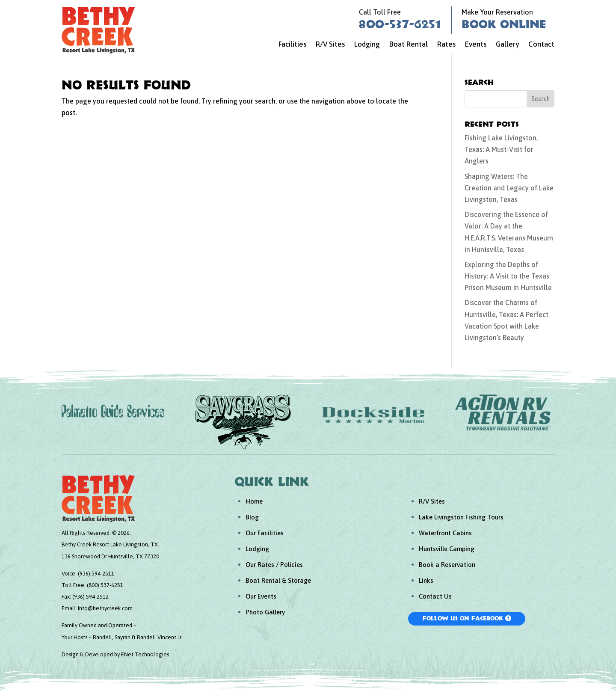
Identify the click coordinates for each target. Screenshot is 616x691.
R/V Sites (330, 45)
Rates (446, 45)
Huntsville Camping (447, 549)
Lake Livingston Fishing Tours (461, 517)
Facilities (292, 45)
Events (476, 45)
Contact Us (435, 596)
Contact (541, 45)
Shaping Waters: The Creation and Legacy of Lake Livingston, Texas (509, 188)
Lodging (367, 45)
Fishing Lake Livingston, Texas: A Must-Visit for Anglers (501, 149)
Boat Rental (409, 45)
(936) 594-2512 (90, 597)
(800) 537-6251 (105, 585)
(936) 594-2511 (96, 574)
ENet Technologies (145, 654)
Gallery (507, 45)
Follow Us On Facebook (463, 618)
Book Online (504, 24)
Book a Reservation (447, 565)
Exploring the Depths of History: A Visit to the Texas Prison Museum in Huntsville (508, 276)
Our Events (261, 596)
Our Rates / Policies (274, 565)
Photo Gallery (265, 612)
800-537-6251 (400, 24)
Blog (252, 517)
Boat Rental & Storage (278, 580)
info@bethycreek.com (105, 608)
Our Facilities (265, 533)
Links (426, 580)
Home (254, 501)
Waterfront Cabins (445, 533)
